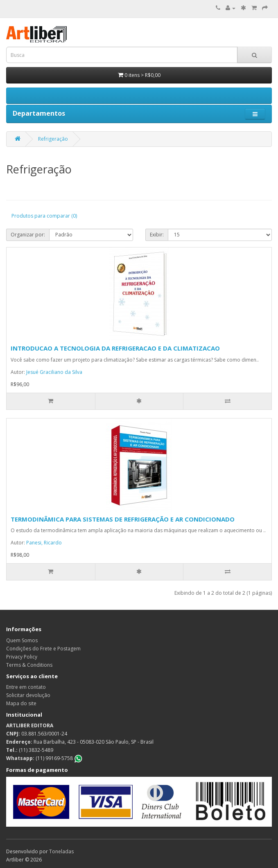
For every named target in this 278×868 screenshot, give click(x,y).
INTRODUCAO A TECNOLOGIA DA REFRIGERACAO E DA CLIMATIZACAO (115, 348)
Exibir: (157, 235)
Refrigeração (53, 139)
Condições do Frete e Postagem (43, 649)
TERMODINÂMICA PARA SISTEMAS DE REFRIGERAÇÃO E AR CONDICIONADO (123, 519)
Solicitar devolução (28, 695)
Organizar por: (28, 235)
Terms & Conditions (29, 665)
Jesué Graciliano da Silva (54, 372)
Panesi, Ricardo (44, 543)
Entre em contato (26, 687)
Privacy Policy (22, 657)
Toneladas (61, 851)
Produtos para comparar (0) (44, 216)
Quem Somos (22, 640)
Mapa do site (21, 703)
